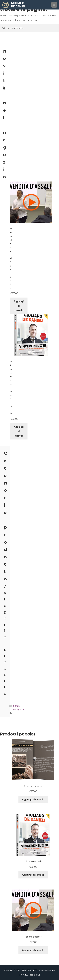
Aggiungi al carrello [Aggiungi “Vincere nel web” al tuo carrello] (19, 431)
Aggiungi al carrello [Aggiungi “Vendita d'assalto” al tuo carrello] (19, 306)
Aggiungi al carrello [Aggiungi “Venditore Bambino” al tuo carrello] (33, 799)
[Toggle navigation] (54, 5)
